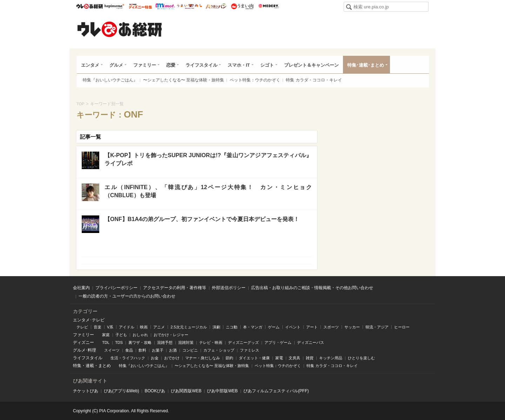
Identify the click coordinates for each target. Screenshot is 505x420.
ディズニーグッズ (243, 342)
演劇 (216, 327)
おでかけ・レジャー (171, 335)
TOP (80, 104)
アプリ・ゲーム (278, 342)
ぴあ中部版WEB (222, 391)
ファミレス (250, 350)
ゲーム (274, 327)
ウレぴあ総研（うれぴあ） (120, 29)
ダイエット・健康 (254, 358)
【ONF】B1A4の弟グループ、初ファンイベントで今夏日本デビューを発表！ (202, 219)
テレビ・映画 (211, 342)
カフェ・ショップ (219, 350)
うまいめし (190, 6)
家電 (279, 358)
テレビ (82, 327)
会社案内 (81, 288)
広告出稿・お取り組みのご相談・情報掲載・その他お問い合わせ (312, 288)
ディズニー (83, 342)
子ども (121, 335)
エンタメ (90, 65)
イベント (293, 327)
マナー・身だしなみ (203, 358)
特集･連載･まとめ (366, 65)
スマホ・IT (239, 65)
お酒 (173, 350)
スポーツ (331, 327)
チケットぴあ (86, 391)
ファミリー (145, 65)
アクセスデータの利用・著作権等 (175, 288)
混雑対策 (186, 342)
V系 (110, 327)
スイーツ (112, 350)
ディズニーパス (311, 342)
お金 (155, 358)
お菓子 (158, 350)
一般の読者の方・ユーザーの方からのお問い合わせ (127, 296)
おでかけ (172, 358)
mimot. (165, 6)
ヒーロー (402, 327)
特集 (77, 366)
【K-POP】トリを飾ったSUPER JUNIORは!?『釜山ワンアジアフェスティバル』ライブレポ (208, 159)
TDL (106, 342)
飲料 (142, 350)
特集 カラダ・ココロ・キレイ (314, 80)
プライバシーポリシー (116, 288)
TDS (119, 342)
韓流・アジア (377, 327)
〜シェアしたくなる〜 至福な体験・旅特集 (184, 80)
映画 (144, 327)
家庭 (106, 335)
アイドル (127, 327)
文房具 (294, 358)
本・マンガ (253, 327)
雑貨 (310, 358)
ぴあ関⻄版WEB (186, 391)
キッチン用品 (331, 358)
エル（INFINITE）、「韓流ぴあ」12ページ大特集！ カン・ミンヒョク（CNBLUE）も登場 (208, 191)
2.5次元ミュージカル (188, 327)
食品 (129, 350)
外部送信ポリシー (229, 288)
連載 (90, 366)
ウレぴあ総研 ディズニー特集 (140, 6)
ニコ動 (232, 327)
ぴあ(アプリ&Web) (121, 391)
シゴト (267, 65)
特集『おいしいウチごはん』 (110, 80)
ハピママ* (114, 6)
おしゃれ (140, 335)
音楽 (97, 327)
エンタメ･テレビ (89, 320)
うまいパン (216, 6)
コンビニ (190, 350)
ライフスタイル (201, 65)
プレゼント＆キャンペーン (311, 65)
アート (312, 327)
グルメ (116, 65)
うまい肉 (242, 6)
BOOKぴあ (155, 391)
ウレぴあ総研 (90, 6)
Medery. (268, 6)
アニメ (159, 327)
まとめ (105, 366)
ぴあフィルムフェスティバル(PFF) (276, 391)
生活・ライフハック (128, 358)
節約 (229, 358)
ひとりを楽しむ (361, 358)
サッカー (352, 327)
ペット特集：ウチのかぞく (255, 80)
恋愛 (171, 65)
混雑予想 (165, 342)
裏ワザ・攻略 (140, 342)
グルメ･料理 (85, 350)
